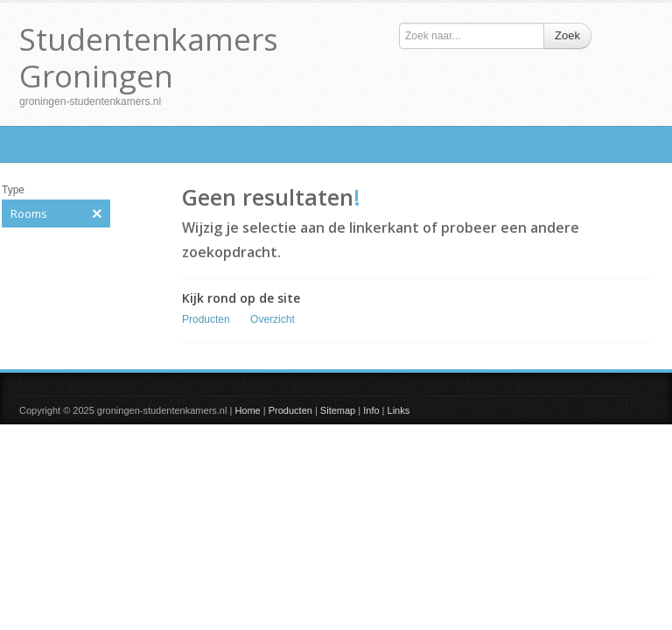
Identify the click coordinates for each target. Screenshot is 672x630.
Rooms (56, 213)
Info (371, 410)
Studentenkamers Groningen (149, 57)
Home (247, 410)
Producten (206, 319)
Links (399, 410)
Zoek (567, 35)
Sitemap (338, 410)
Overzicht (273, 319)
